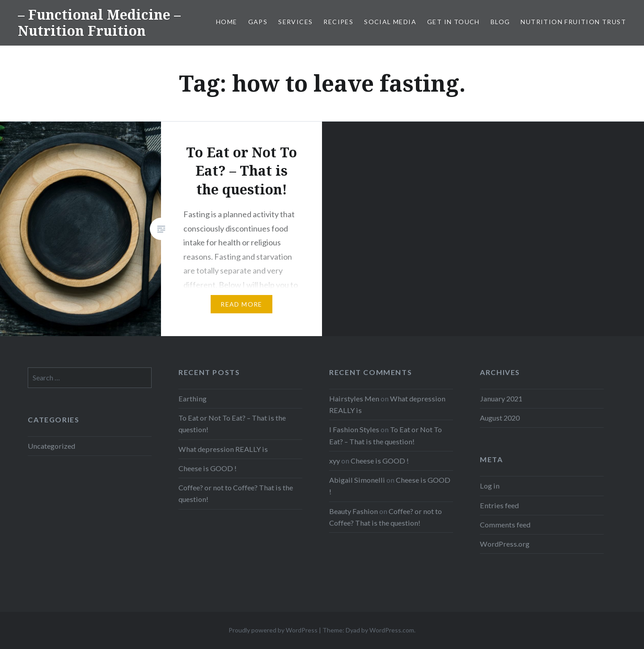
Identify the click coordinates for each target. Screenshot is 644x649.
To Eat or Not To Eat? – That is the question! (232, 424)
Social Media (390, 22)
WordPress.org (505, 544)
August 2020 (500, 418)
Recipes (338, 22)
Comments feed (505, 525)
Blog (500, 22)
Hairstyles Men (354, 398)
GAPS (258, 22)
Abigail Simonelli (357, 480)
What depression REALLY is (223, 449)
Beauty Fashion (354, 511)
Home (227, 22)
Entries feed (499, 505)
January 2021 (501, 398)
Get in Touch (453, 22)
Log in (490, 486)
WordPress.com (392, 630)
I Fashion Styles (354, 429)
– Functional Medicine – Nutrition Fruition (99, 23)
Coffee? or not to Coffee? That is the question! (236, 493)
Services (295, 22)
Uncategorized (51, 446)
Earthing (193, 398)
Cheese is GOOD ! (208, 468)
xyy (335, 461)
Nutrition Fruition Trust (573, 22)
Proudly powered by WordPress (273, 630)
